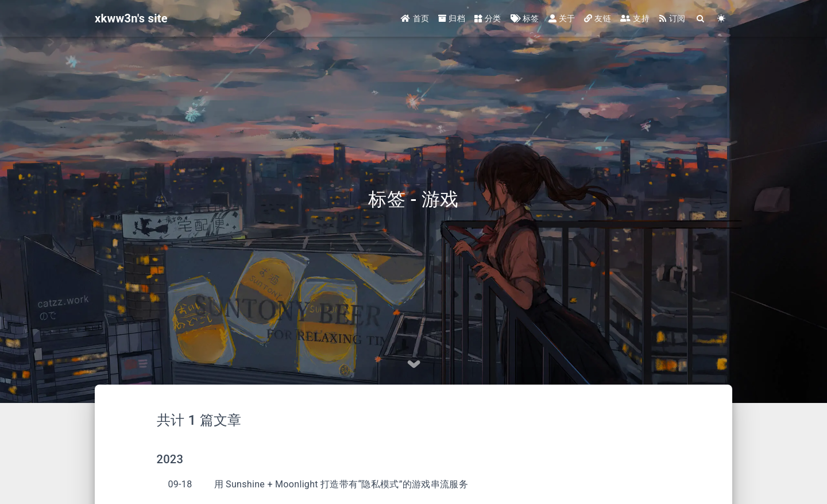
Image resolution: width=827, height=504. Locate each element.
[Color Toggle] (722, 19)
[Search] (701, 19)
